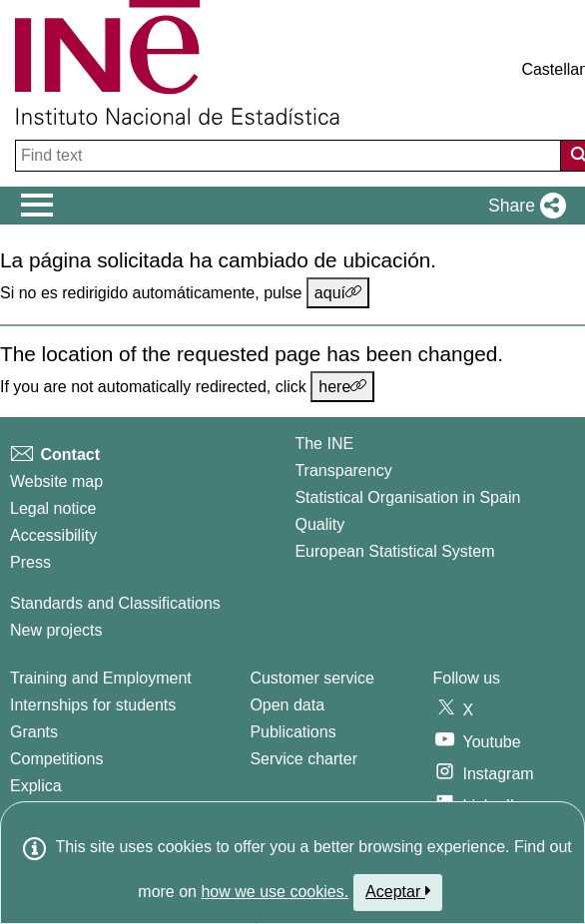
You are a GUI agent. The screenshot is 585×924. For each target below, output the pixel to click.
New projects (56, 630)
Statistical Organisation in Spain (407, 497)
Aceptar (398, 891)
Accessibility (53, 535)
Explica (36, 786)
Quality (319, 524)
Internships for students (93, 705)
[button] (523, 206)
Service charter (303, 759)
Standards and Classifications (115, 603)
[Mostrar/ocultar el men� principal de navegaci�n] (37, 206)
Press (30, 562)
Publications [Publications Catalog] (292, 732)
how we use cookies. (275, 892)
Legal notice (53, 508)
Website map (56, 481)
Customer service (311, 678)
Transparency (343, 470)
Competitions (56, 759)
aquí (338, 292)
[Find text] (290, 156)
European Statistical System (394, 551)
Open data (287, 705)
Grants (34, 732)
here (342, 386)
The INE (324, 444)
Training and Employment (101, 678)
